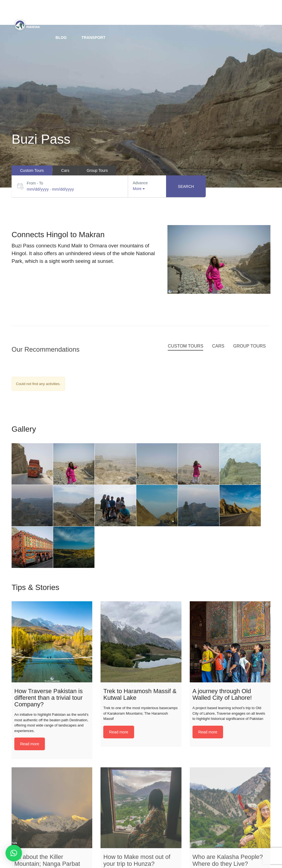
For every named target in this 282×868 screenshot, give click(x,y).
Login (260, 25)
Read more (30, 744)
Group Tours (154, 12)
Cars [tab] (65, 170)
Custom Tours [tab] (32, 170)
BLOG (61, 38)
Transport (93, 38)
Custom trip (112, 12)
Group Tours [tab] (97, 170)
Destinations (70, 12)
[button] (14, 853)
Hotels (228, 12)
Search (186, 186)
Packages (194, 12)
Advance (140, 183)
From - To (35, 183)
